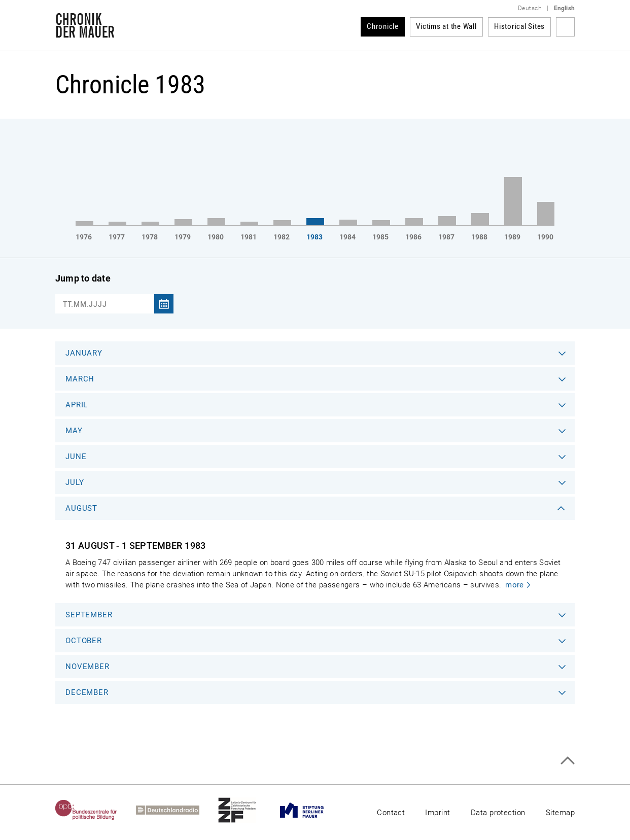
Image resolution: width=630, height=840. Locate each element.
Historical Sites (519, 26)
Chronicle (383, 26)
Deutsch (530, 8)
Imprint (437, 813)
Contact (391, 813)
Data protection (498, 813)
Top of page (567, 761)
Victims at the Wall (446, 26)
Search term (565, 27)
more (515, 585)
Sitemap (560, 813)
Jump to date (83, 278)
